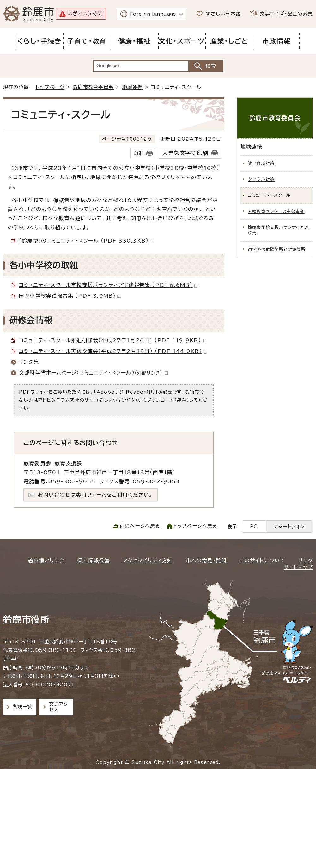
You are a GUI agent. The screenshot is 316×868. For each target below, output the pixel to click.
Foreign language (153, 14)
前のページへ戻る (140, 526)
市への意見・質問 (206, 561)
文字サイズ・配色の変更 (286, 14)
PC (254, 527)
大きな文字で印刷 (185, 153)
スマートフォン (289, 527)
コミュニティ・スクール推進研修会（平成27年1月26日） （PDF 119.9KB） (113, 340)
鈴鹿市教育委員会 (93, 87)
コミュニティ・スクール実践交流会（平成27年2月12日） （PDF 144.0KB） (113, 351)
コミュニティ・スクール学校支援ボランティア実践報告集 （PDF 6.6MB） (109, 285)
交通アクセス (58, 707)
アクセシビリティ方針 (148, 561)
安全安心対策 (261, 180)
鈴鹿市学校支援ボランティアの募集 (278, 230)
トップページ (50, 87)
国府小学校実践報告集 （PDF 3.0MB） (70, 296)
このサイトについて (262, 561)
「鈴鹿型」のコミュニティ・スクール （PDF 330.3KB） (86, 241)
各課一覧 (22, 707)
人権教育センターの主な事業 (276, 211)
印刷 (138, 153)
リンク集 (29, 362)
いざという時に (85, 14)
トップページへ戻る (196, 526)
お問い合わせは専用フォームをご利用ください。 (95, 495)
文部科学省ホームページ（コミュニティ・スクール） (93, 373)
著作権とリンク (46, 561)
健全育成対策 (261, 163)
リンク (306, 561)
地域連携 (133, 87)
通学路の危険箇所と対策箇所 (277, 249)
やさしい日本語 (223, 14)
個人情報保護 (93, 561)
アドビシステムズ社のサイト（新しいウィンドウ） (88, 400)
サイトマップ (298, 567)
